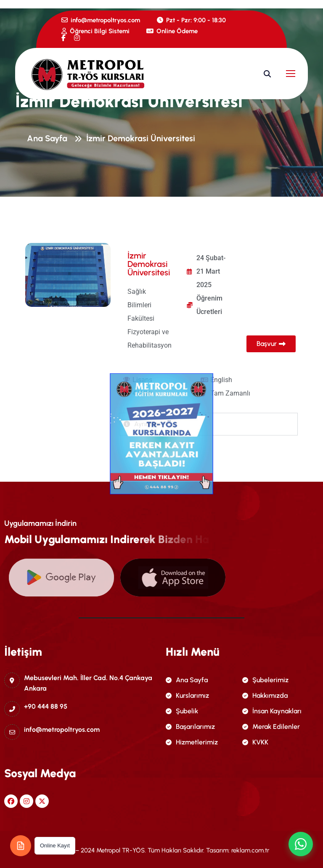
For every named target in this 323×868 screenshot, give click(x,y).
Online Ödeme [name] (172, 31)
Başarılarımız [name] (190, 727)
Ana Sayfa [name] (187, 680)
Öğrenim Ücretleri (209, 305)
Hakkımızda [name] (265, 695)
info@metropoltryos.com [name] (101, 20)
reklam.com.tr (250, 850)
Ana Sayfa (49, 140)
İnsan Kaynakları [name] (272, 711)
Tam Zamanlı (230, 393)
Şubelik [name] (182, 711)
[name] (64, 38)
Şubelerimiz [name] (265, 680)
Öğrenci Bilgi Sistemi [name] (95, 31)
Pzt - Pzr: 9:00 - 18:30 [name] (191, 20)
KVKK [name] (255, 742)
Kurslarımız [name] (187, 695)
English (221, 380)
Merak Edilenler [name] (271, 727)
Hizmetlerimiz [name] (192, 742)
